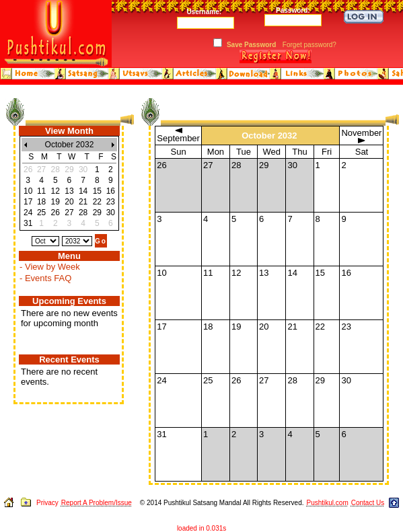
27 (69, 213)
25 (41, 213)
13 (69, 191)
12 (56, 191)
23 (111, 202)
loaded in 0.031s (201, 528)
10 (28, 191)
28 (83, 213)
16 (111, 191)
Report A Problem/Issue (97, 503)
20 (69, 202)
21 (83, 202)
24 (28, 213)
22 (97, 202)
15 (97, 191)
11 (41, 191)
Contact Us (368, 503)
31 (28, 223)
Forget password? (309, 45)
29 (97, 213)
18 (41, 202)
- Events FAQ (45, 278)
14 (83, 191)
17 (28, 202)
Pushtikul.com (327, 503)
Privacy (47, 503)
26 (56, 213)
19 (56, 202)
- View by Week (50, 267)
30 (111, 213)
